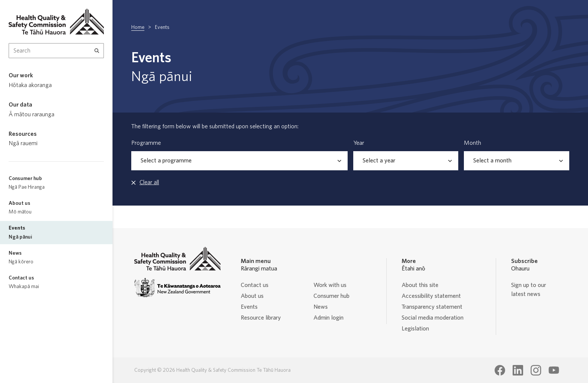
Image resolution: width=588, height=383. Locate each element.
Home (138, 27)
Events (249, 307)
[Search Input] (56, 51)
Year (359, 143)
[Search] (97, 51)
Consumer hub (331, 296)
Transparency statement (432, 307)
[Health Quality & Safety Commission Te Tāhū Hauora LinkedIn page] (518, 370)
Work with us (330, 285)
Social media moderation (433, 318)
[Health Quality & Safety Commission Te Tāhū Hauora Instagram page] (536, 370)
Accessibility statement (431, 296)
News (321, 307)
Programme (146, 143)
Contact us (255, 285)
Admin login (328, 318)
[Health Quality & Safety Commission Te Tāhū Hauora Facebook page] (500, 370)
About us (252, 296)
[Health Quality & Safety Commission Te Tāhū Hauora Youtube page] (554, 370)
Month (472, 143)
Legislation (415, 329)
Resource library (261, 318)
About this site (420, 285)
